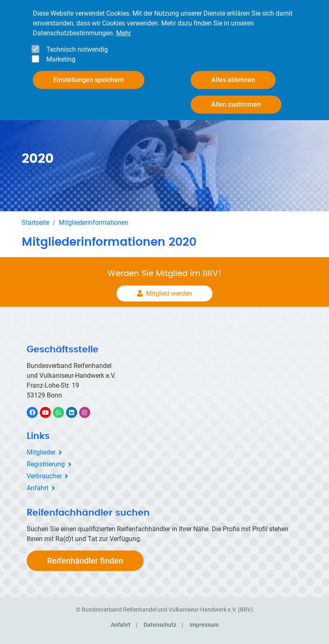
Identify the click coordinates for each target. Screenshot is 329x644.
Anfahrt (38, 488)
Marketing (61, 59)
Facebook (37, 412)
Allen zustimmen (236, 104)
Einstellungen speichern (89, 80)
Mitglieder (41, 452)
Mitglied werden (169, 293)
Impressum (204, 625)
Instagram (89, 412)
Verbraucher (44, 476)
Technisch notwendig (77, 49)
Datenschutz (160, 625)
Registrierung (46, 464)
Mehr (123, 33)
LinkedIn (76, 412)
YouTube (50, 412)
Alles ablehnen (233, 80)
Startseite (35, 223)
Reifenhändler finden (85, 561)
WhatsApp (63, 412)
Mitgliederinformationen (94, 223)
